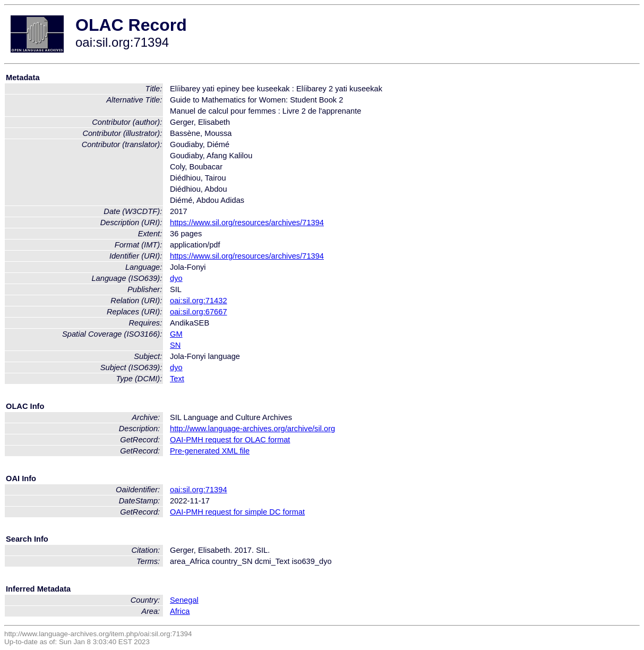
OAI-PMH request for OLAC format (230, 440)
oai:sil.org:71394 (199, 490)
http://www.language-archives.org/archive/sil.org (252, 429)
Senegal (184, 600)
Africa (180, 611)
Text (177, 379)
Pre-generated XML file (210, 451)
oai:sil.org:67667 (199, 312)
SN (175, 345)
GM (176, 334)
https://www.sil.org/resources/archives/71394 (247, 223)
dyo (176, 278)
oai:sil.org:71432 (199, 301)
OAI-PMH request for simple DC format (237, 512)
